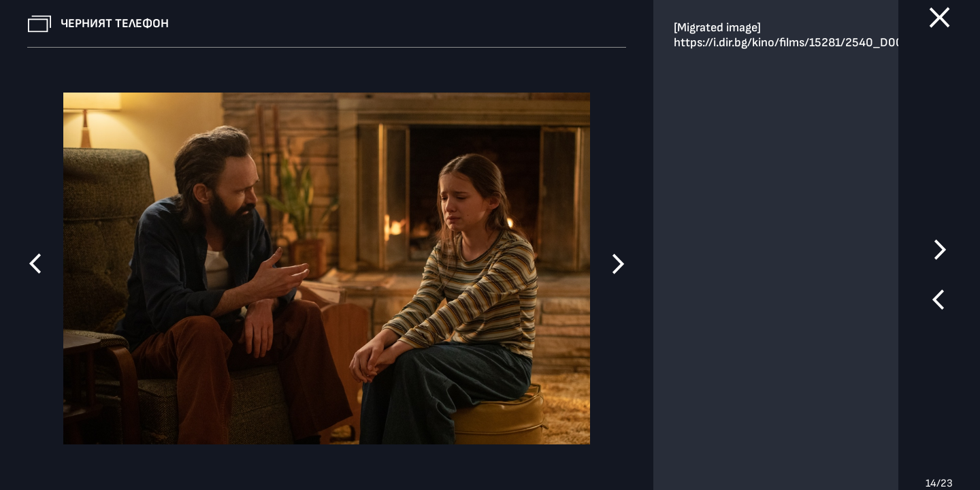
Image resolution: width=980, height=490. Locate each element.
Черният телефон (115, 23)
